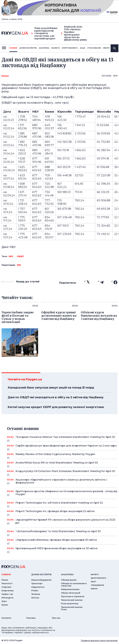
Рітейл (35, 591)
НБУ (11, 256)
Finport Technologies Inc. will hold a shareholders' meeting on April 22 (62, 504)
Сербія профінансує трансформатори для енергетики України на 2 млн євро (66, 447)
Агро (4, 601)
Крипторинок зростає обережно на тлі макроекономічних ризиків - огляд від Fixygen (66, 493)
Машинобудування (41, 580)
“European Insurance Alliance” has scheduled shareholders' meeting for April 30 (65, 438)
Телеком (36, 594)
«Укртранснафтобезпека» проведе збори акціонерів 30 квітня (62, 541)
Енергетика (8, 591)
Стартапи (6, 587)
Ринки (5, 580)
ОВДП (20, 256)
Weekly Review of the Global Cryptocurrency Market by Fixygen (62, 455)
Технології (7, 583)
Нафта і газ (7, 594)
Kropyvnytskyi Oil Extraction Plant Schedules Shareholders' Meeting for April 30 (65, 472)
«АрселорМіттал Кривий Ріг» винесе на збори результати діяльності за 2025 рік (65, 521)
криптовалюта (70, 48)
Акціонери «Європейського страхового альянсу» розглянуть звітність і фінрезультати (62, 481)
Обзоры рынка (69, 580)
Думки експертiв (28, 48)
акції (83, 48)
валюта (56, 48)
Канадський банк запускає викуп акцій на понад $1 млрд (51, 388)
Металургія (7, 598)
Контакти (6, 618)
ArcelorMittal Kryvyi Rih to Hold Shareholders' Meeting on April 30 (62, 464)
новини (13, 48)
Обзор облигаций (71, 593)
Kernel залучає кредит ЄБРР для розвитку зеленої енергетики (56, 407)
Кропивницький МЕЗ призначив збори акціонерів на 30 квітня (62, 550)
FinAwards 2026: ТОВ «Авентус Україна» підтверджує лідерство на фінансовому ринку (74, 33)
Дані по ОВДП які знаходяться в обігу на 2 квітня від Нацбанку (56, 397)
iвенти (106, 48)
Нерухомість (38, 587)
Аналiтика (44, 48)
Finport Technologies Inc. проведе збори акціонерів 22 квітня (62, 512)
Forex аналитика (70, 604)
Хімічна (35, 598)
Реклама (31, 618)
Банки (5, 76)
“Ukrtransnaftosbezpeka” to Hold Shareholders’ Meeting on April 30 (62, 532)
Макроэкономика (70, 589)
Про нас (56, 618)
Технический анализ (72, 600)
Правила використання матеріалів (99, 640)
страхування (94, 48)
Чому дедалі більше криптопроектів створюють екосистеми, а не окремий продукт (44, 33)
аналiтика (67, 574)
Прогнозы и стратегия (73, 596)
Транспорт (37, 583)
